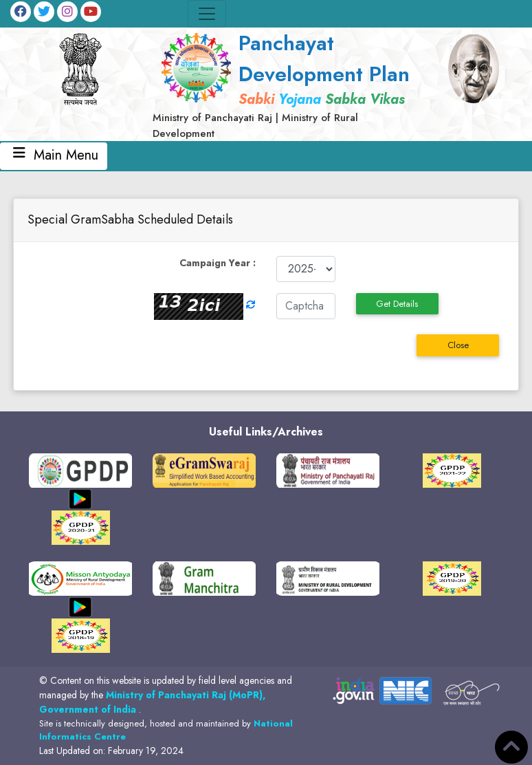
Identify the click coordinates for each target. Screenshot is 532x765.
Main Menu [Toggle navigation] (54, 156)
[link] (287, 84)
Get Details (397, 304)
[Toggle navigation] (207, 14)
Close (458, 345)
